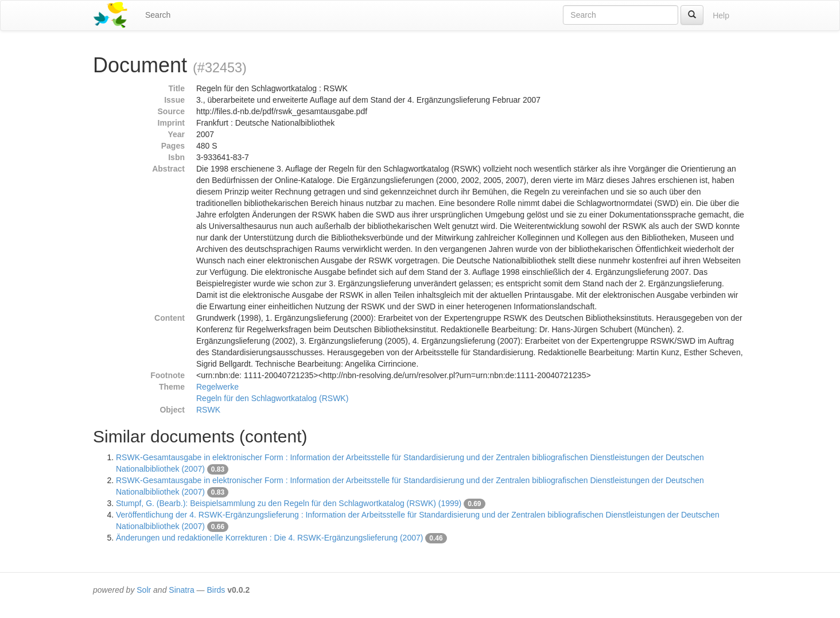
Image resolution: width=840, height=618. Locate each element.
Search (158, 15)
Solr (144, 590)
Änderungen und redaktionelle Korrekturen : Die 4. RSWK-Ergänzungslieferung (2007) (269, 538)
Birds (216, 590)
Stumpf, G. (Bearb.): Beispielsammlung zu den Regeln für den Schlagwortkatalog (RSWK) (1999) (289, 503)
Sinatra (181, 590)
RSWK (208, 410)
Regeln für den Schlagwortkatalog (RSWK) (272, 398)
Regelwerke (217, 387)
